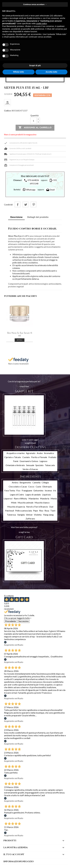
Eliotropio (47, 487)
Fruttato (52, 457)
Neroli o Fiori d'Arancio (37, 507)
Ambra (15, 482)
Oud (51, 507)
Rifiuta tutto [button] (19, 72)
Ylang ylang (48, 515)
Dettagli (20, 340)
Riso (41, 511)
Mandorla (45, 498)
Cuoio (38, 487)
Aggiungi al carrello (35, 128)
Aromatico (49, 453)
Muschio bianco (42, 503)
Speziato (39, 465)
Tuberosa (11, 515)
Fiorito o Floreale (39, 457)
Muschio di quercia (16, 507)
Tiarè (53, 511)
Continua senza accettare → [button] (35, 4)
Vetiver (29, 515)
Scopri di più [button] (35, 65)
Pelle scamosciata (24, 511)
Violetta (38, 515)
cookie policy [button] (41, 23)
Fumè (16, 461)
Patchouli (10, 511)
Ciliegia (45, 482)
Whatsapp (29, 189)
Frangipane (27, 490)
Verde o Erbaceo (30, 469)
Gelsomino (38, 490)
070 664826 (31, 180)
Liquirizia (46, 495)
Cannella (36, 482)
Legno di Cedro (17, 495)
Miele (14, 503)
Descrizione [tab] (16, 217)
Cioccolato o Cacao (18, 487)
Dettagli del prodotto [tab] (38, 217)
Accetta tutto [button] (51, 72)
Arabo (40, 453)
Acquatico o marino (16, 453)
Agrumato (31, 453)
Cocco (31, 487)
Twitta (26, 204)
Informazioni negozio (19, 861)
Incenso (48, 490)
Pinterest (34, 204)
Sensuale (30, 465)
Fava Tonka (10, 490)
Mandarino (34, 498)
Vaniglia (21, 515)
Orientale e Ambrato (15, 465)
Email (50, 190)
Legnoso (43, 461)
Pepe (35, 511)
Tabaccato (50, 465)
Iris (55, 490)
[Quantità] (34, 121)
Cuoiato (26, 457)
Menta (54, 498)
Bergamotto (25, 482)
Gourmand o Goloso (29, 461)
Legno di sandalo (33, 495)
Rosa (47, 511)
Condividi (17, 204)
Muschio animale (26, 503)
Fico (18, 490)
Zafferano (30, 519)
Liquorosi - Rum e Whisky (15, 498)
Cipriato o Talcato (13, 457)
